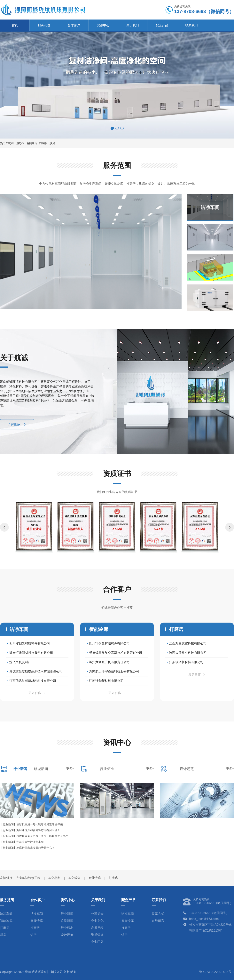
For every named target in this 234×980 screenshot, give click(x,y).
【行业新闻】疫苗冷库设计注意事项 (22, 842)
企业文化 (97, 921)
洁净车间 (6, 914)
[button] (112, 128)
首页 (15, 25)
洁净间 (20, 143)
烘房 (52, 143)
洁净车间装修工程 (28, 878)
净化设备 (74, 878)
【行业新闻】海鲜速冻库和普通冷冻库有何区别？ (30, 830)
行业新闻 (67, 914)
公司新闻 (67, 921)
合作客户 (74, 25)
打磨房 (43, 143)
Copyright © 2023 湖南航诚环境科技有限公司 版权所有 (38, 972)
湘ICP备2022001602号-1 (217, 972)
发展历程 (97, 928)
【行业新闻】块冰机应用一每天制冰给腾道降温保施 (31, 824)
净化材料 (54, 878)
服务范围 (44, 25)
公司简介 (97, 914)
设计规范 (67, 935)
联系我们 (191, 25)
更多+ (70, 769)
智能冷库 (32, 143)
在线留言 (158, 921)
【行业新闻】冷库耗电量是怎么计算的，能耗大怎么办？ (34, 836)
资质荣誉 (97, 935)
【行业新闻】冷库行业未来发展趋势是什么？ (27, 848)
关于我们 (133, 25)
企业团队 (97, 942)
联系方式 (158, 914)
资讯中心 (103, 25)
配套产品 (162, 25)
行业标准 (67, 928)
